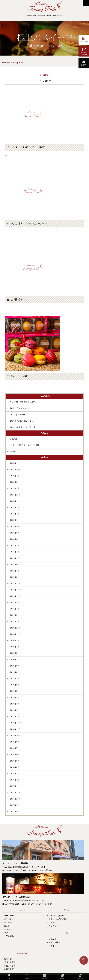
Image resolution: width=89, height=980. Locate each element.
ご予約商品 (9, 936)
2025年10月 (15, 469)
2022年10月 (15, 558)
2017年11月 (15, 792)
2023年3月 (15, 545)
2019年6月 (15, 685)
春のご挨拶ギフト (18, 300)
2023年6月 (15, 533)
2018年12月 (15, 723)
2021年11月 (15, 590)
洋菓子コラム (10, 966)
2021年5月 (15, 602)
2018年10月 (15, 735)
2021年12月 (15, 583)
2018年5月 (15, 761)
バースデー (9, 916)
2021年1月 (15, 621)
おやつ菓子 (9, 919)
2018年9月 (15, 742)
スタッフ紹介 (54, 942)
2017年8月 (15, 811)
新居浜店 (80, 976)
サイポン (52, 922)
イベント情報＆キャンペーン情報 (25, 445)
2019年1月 (15, 716)
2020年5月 (15, 640)
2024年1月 (15, 514)
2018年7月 (15, 748)
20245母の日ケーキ (19, 415)
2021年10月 (15, 596)
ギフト (7, 933)
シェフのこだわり (56, 916)
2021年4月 (15, 609)
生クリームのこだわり (58, 919)
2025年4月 (15, 476)
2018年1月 (15, 780)
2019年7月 (15, 678)
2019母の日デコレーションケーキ (27, 223)
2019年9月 (15, 666)
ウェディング (54, 926)
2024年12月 (15, 495)
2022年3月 (15, 577)
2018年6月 (15, 754)
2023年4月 (15, 539)
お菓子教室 (9, 969)
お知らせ (14, 439)
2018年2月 (15, 773)
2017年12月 (15, 786)
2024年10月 (15, 501)
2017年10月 (15, 799)
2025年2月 (15, 482)
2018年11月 (15, 729)
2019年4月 (15, 697)
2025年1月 (15, 488)
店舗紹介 (52, 939)
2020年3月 (15, 653)
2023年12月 (15, 520)
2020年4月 (15, 647)
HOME (9, 976)
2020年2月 (15, 660)
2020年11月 (15, 634)
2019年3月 (15, 704)
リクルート (53, 946)
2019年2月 (15, 710)
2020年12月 (15, 628)
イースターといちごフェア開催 (26, 147)
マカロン (8, 929)
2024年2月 (15, 507)
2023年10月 (15, 526)
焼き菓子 (8, 926)
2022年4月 (15, 571)
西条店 (62, 976)
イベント (27, 976)
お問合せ (44, 976)
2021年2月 (15, 615)
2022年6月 (15, 564)
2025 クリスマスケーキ (20, 408)
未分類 (13, 451)
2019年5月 (15, 691)
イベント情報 (10, 962)
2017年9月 (15, 805)
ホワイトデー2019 (18, 376)
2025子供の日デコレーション (23, 421)
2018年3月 (15, 767)
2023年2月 (15, 552)
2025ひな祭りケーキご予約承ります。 (27, 427)
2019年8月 (15, 672)
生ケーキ (8, 922)
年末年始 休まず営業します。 (24, 402)
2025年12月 (15, 463)
